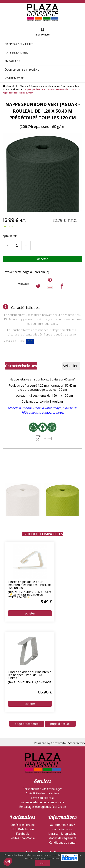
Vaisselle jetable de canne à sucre (43, 802)
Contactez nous (62, 829)
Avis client (71, 366)
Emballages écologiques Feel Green (43, 807)
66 (45, 692)
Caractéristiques (25, 308)
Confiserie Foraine (23, 825)
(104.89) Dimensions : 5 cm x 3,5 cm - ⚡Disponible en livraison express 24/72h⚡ (29, 595)
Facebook (22, 834)
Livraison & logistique (62, 834)
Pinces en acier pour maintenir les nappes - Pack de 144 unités (30, 675)
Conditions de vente (62, 843)
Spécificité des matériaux (43, 793)
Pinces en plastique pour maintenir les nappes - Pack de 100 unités (30, 585)
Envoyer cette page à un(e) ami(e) (26, 272)
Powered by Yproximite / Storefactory (60, 743)
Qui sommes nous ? (62, 825)
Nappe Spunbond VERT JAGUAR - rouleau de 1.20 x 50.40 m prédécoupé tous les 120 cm (43, 111)
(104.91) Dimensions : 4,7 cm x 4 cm (29, 683)
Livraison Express (42, 798)
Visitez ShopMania (23, 838)
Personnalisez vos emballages (42, 789)
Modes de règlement (62, 838)
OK (42, 863)
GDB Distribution (23, 829)
